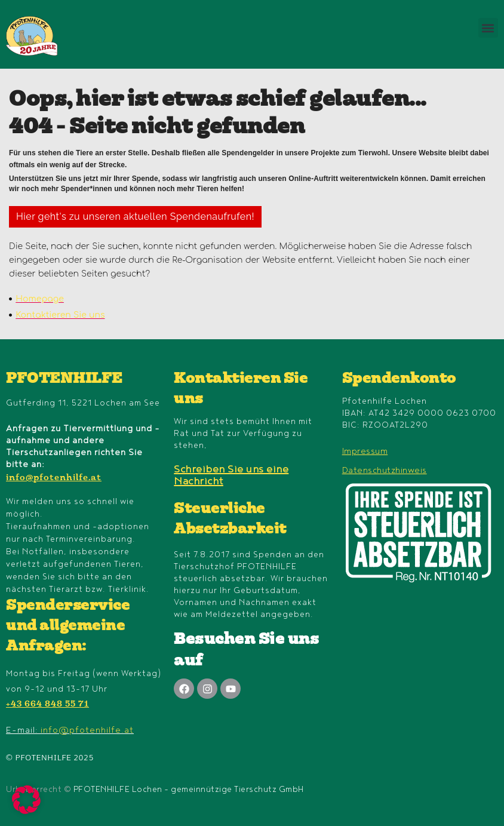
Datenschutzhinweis (385, 470)
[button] (488, 28)
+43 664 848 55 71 (47, 705)
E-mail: (70, 730)
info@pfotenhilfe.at (54, 478)
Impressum (365, 451)
